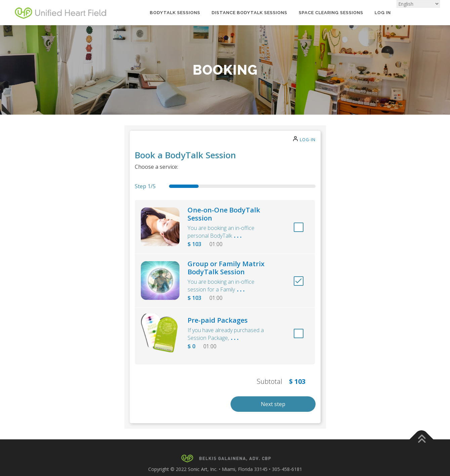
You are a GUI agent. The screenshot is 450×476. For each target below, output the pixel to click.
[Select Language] (418, 4)
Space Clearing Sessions (331, 13)
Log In (383, 13)
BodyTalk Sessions (175, 13)
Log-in (308, 140)
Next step (273, 404)
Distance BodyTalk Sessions (250, 13)
